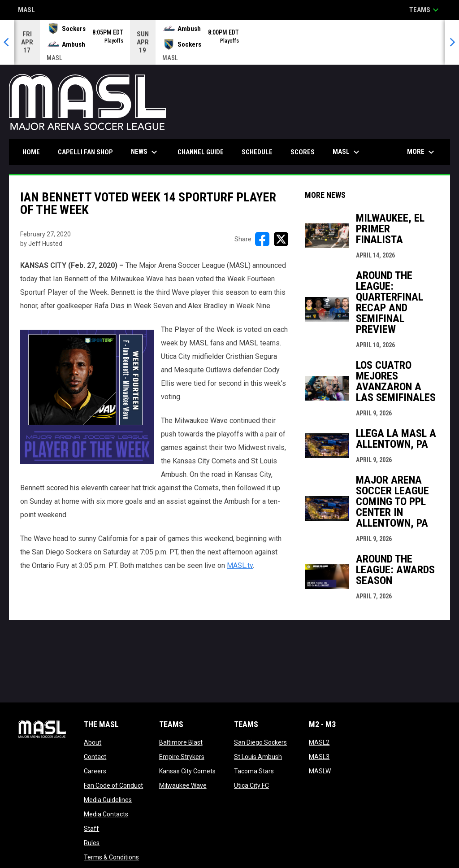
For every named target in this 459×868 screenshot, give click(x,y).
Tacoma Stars (254, 771)
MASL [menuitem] (347, 152)
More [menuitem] (422, 152)
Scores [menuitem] (303, 152)
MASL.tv (240, 565)
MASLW (320, 771)
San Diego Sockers (260, 742)
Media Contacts (106, 814)
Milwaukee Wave (183, 785)
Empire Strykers (182, 757)
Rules (92, 843)
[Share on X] (281, 239)
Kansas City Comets (187, 771)
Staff (91, 829)
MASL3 (319, 757)
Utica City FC (251, 785)
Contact (95, 757)
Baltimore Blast (181, 742)
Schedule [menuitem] (257, 152)
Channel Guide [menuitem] (201, 152)
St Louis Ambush (258, 757)
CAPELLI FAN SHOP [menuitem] (89, 152)
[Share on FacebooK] (262, 239)
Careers (95, 771)
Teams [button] (425, 10)
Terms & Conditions (111, 857)
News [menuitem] (145, 152)
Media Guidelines (108, 800)
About (93, 742)
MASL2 (319, 742)
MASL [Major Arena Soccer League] (26, 11)
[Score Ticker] (229, 42)
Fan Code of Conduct (113, 785)
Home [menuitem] (31, 152)
